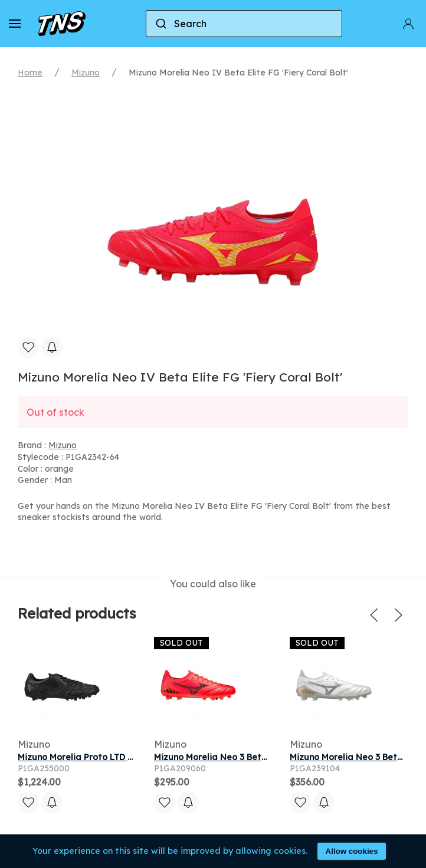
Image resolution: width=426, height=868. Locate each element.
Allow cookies (352, 851)
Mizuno (86, 73)
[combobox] (244, 24)
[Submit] (160, 24)
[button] (15, 24)
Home (30, 73)
